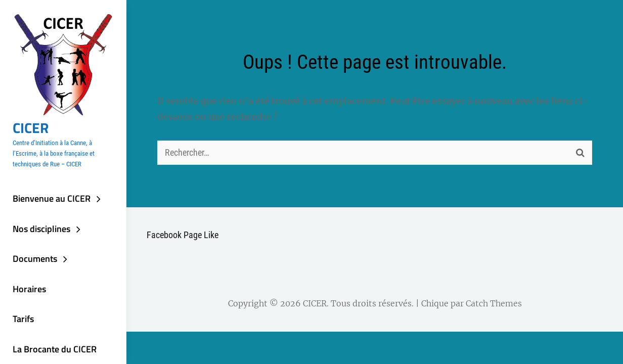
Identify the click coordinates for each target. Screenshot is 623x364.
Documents (35, 259)
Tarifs (23, 319)
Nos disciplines (41, 229)
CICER (31, 128)
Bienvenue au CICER (52, 198)
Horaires (29, 289)
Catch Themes (494, 303)
